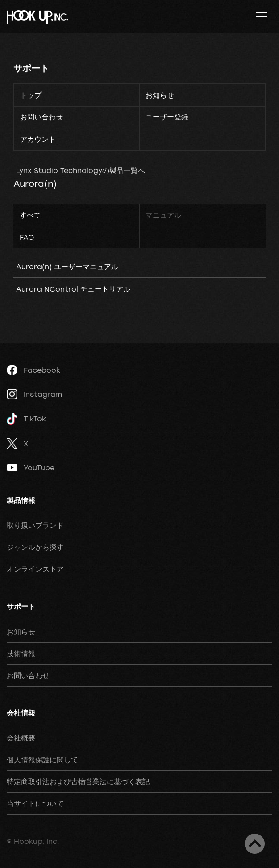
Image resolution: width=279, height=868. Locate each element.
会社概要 (21, 738)
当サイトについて (35, 803)
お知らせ (160, 95)
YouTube (31, 468)
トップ (31, 95)
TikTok (26, 419)
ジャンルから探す (35, 547)
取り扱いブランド (35, 525)
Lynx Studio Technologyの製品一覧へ (81, 170)
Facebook (33, 370)
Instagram (34, 394)
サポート (31, 68)
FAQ (27, 237)
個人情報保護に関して (42, 760)
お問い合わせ (42, 117)
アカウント (38, 139)
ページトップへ (255, 844)
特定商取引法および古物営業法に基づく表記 (78, 782)
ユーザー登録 (167, 117)
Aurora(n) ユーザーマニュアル (67, 267)
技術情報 (21, 654)
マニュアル (163, 215)
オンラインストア (35, 569)
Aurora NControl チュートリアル (73, 289)
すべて (30, 215)
